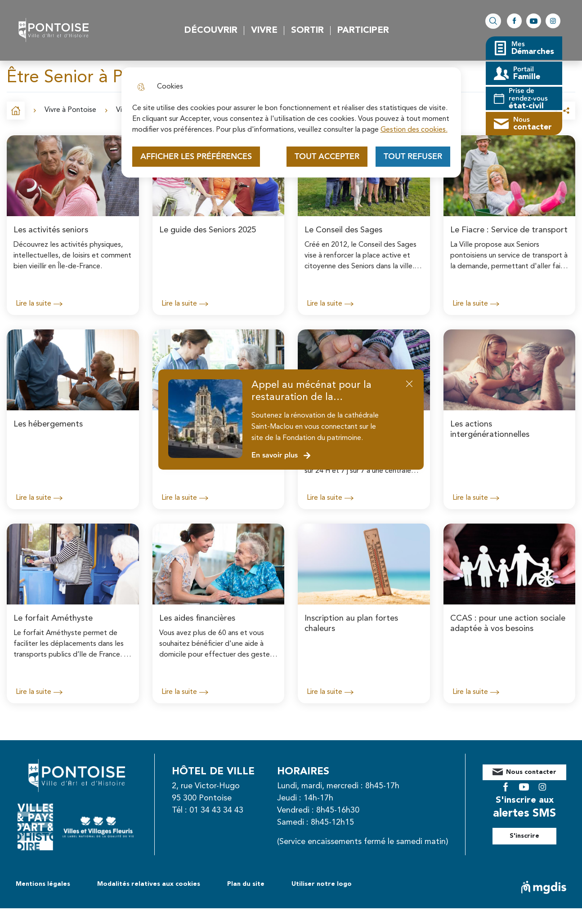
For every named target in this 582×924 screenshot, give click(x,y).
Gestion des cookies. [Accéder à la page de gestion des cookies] (414, 130)
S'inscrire (534, 829)
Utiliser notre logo (322, 900)
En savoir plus (281, 455)
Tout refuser (413, 157)
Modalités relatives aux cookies (149, 900)
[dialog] (291, 122)
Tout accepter (327, 157)
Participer (363, 31)
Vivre (264, 31)
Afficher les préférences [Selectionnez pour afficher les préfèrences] (196, 157)
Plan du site (246, 900)
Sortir (307, 31)
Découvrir (211, 31)
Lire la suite (39, 304)
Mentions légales (43, 900)
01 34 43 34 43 (226, 810)
